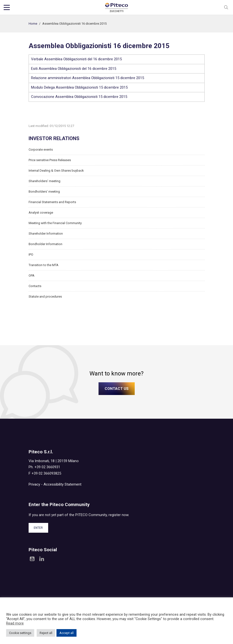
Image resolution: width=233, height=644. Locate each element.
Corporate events (41, 150)
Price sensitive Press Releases (50, 160)
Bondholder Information (45, 244)
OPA (32, 275)
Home (33, 24)
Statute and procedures (45, 296)
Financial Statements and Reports (52, 202)
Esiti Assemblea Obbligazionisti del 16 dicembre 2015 (74, 69)
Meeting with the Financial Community (55, 223)
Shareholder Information (46, 234)
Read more (15, 623)
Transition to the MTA (44, 265)
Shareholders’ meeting (44, 181)
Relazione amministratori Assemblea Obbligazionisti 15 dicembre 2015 (88, 78)
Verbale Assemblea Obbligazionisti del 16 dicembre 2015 (76, 59)
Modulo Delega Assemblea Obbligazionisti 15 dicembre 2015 (79, 87)
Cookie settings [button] (20, 633)
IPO (31, 254)
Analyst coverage (41, 213)
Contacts (35, 286)
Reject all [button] (46, 633)
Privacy (34, 484)
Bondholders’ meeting (44, 192)
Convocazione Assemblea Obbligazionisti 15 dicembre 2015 (79, 97)
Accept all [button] (67, 633)
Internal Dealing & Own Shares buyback (56, 171)
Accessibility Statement (62, 484)
